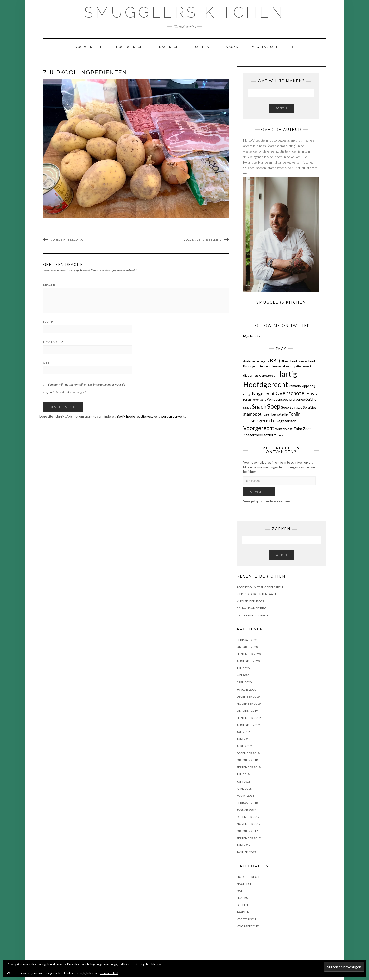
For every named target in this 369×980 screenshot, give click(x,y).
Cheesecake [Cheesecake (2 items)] (278, 366)
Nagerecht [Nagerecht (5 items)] (263, 393)
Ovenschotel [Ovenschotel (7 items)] (291, 393)
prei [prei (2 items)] (292, 399)
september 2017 (249, 838)
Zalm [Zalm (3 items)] (298, 429)
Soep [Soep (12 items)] (274, 406)
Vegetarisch (265, 47)
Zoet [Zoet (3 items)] (307, 429)
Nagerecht (170, 47)
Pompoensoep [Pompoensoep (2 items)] (278, 399)
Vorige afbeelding (67, 240)
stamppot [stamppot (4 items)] (252, 414)
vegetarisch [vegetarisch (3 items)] (286, 421)
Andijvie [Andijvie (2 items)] (249, 361)
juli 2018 (243, 774)
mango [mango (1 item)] (247, 394)
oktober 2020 (247, 647)
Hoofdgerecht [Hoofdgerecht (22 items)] (266, 384)
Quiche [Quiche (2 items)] (311, 399)
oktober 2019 (247, 711)
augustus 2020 (248, 661)
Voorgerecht (89, 47)
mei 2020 (243, 675)
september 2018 (249, 767)
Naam (48, 322)
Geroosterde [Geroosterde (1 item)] (267, 376)
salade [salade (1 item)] (247, 407)
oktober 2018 (247, 760)
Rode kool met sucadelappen (260, 587)
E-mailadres (53, 342)
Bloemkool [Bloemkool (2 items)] (289, 361)
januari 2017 (246, 852)
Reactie (49, 285)
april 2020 (244, 682)
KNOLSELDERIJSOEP (250, 601)
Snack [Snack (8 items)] (259, 406)
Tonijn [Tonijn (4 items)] (294, 414)
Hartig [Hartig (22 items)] (287, 374)
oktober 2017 (247, 831)
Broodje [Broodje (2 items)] (249, 366)
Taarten (243, 912)
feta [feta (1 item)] (256, 376)
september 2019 (249, 718)
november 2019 (249, 704)
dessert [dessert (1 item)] (306, 366)
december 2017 (248, 817)
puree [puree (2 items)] (300, 399)
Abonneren (259, 492)
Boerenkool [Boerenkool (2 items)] (306, 361)
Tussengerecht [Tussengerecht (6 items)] (259, 420)
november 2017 (249, 824)
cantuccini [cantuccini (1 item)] (262, 366)
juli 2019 (243, 732)
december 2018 (248, 753)
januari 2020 (246, 689)
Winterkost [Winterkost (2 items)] (284, 429)
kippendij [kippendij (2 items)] (308, 386)
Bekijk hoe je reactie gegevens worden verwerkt (151, 416)
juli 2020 (243, 668)
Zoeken (281, 108)
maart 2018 (245, 796)
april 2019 (244, 746)
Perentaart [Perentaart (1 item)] (259, 400)
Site (46, 363)
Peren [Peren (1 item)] (247, 400)
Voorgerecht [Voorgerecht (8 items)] (259, 428)
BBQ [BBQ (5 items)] (275, 360)
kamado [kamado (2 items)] (295, 386)
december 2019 (248, 696)
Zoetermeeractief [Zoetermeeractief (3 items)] (258, 435)
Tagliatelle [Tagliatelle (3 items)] (279, 414)
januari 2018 (246, 810)
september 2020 (249, 654)
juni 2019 (244, 739)
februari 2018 (247, 803)
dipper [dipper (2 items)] (248, 375)
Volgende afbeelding (203, 240)
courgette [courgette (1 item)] (295, 366)
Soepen (202, 47)
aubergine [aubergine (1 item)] (262, 361)
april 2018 (244, 789)
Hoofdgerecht (131, 47)
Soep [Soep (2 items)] (285, 407)
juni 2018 (244, 781)
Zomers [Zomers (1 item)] (279, 435)
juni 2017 (244, 845)
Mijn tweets (251, 336)
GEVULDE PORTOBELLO (253, 615)
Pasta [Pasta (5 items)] (313, 393)
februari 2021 (247, 640)
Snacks (231, 47)
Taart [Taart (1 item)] (266, 414)
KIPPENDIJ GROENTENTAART (256, 594)
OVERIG (242, 891)
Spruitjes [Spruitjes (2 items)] (310, 407)
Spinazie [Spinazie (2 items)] (296, 407)
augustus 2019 (248, 725)
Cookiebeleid (109, 973)
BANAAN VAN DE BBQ (252, 608)
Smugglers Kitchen (185, 12)
